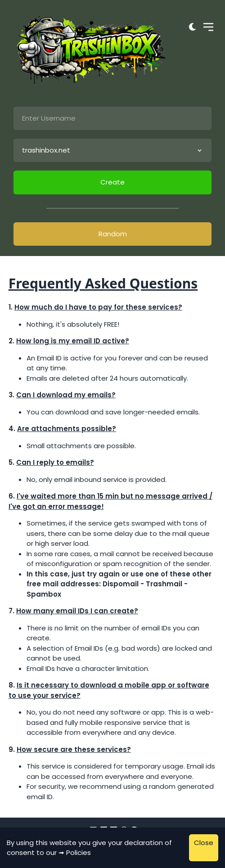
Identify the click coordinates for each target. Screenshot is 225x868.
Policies (79, 852)
